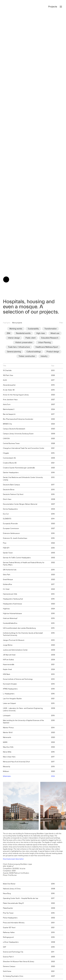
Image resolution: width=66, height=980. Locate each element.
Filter (61, 291)
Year (53, 334)
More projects (17, 291)
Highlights (7, 291)
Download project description (13, 827)
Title (5, 334)
